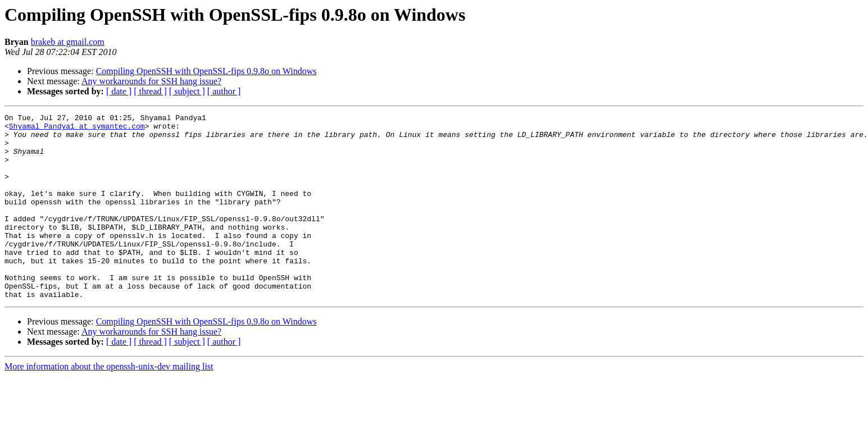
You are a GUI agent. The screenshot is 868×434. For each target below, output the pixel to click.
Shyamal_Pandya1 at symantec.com (77, 129)
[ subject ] (187, 91)
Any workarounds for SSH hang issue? (151, 81)
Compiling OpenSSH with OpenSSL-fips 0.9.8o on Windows (206, 71)
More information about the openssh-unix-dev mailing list (109, 403)
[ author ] (224, 91)
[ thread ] (150, 91)
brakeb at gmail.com (68, 42)
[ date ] (119, 91)
